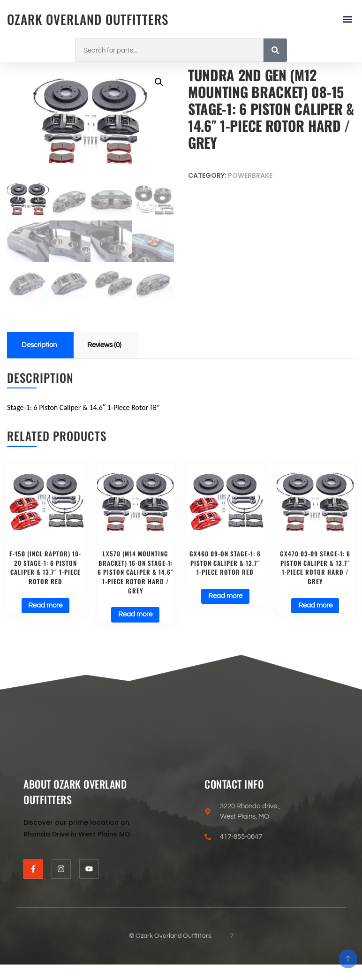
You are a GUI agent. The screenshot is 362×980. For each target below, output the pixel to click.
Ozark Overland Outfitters (91, 19)
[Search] (275, 50)
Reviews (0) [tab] (104, 345)
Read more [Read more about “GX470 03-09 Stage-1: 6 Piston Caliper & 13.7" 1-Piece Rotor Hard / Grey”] (315, 606)
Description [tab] (39, 345)
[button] (347, 19)
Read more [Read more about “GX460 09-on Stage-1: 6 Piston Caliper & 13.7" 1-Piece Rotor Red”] (225, 597)
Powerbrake (250, 175)
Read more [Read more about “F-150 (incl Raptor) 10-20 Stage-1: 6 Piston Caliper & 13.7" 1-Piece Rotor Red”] (45, 606)
